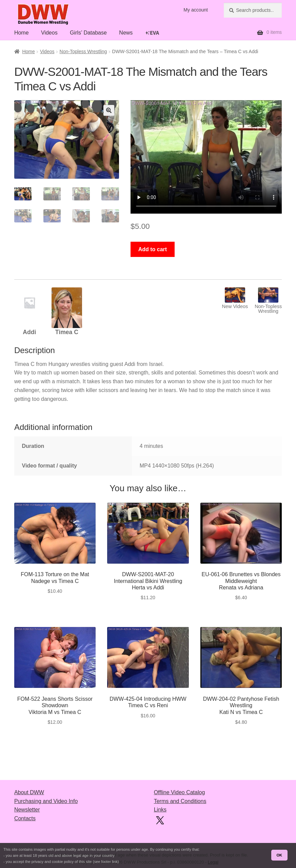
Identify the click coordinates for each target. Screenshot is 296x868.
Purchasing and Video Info (46, 801)
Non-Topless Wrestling (83, 51)
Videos (49, 33)
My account (196, 10)
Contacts (25, 818)
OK (279, 855)
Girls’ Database (88, 33)
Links (160, 810)
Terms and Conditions (180, 801)
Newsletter (27, 810)
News (126, 33)
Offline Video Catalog (180, 792)
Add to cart (153, 249)
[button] (109, 110)
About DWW (29, 792)
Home (22, 33)
